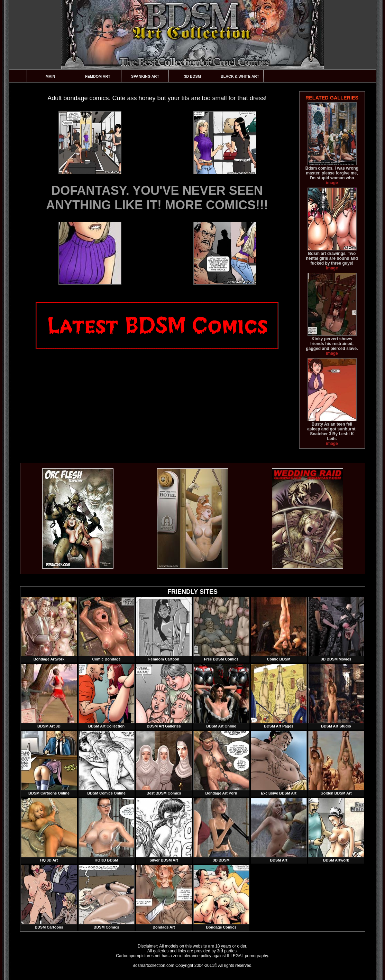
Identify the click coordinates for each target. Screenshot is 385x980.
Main (51, 76)
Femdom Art (98, 76)
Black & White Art (240, 76)
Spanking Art (145, 76)
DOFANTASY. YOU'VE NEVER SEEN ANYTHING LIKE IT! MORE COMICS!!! (157, 198)
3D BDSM (192, 76)
